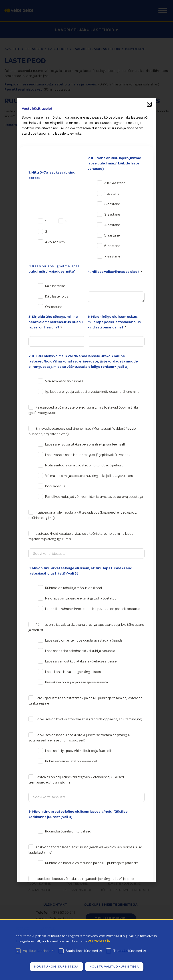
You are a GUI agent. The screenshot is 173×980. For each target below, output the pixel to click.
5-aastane (112, 235)
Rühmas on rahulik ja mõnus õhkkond (73, 588)
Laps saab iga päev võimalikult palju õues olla (79, 751)
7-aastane (112, 256)
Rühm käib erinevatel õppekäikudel (71, 761)
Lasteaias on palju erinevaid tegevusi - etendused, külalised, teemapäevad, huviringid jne (76, 780)
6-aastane (112, 246)
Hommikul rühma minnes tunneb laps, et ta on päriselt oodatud (93, 609)
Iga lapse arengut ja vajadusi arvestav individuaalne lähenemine (92, 392)
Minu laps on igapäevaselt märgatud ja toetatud (81, 598)
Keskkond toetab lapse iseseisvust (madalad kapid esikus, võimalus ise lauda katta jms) (85, 850)
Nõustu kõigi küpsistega (56, 966)
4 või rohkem (55, 242)
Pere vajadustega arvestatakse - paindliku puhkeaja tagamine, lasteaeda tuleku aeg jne (85, 701)
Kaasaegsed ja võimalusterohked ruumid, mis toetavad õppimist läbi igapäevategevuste (83, 410)
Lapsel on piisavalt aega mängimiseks (73, 672)
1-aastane (112, 194)
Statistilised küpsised (84, 951)
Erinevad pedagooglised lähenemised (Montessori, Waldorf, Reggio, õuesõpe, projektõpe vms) (82, 431)
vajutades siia (99, 941)
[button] (149, 104)
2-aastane (112, 204)
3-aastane (112, 215)
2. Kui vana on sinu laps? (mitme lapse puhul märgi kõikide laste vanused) (114, 163)
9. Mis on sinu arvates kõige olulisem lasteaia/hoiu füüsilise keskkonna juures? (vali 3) (78, 814)
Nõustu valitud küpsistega (114, 966)
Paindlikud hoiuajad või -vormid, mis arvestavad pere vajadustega (94, 497)
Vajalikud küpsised (39, 951)
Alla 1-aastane (115, 183)
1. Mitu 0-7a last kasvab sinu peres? (52, 175)
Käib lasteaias (55, 286)
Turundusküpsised (129, 951)
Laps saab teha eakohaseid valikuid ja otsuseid (80, 651)
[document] (86, 490)
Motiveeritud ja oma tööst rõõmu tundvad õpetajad (84, 465)
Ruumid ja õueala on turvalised (68, 831)
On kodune (54, 307)
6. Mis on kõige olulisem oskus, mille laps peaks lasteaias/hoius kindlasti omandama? (114, 322)
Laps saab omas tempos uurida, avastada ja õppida (84, 640)
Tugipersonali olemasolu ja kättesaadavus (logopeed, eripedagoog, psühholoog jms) (83, 515)
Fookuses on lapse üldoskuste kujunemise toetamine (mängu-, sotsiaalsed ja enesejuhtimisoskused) (80, 738)
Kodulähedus (55, 486)
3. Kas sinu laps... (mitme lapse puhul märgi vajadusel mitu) (54, 269)
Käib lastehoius (57, 296)
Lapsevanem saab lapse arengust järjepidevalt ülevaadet (87, 455)
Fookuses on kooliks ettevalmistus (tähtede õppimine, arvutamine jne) (89, 719)
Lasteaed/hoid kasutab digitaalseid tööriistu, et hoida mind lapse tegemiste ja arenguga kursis (81, 536)
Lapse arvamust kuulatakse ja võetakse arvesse (81, 661)
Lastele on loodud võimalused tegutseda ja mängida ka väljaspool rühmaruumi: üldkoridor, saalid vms (81, 881)
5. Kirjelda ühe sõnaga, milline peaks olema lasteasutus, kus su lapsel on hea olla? (56, 322)
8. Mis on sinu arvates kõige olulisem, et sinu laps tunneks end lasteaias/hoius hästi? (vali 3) (80, 571)
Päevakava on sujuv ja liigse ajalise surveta (76, 682)
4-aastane (112, 225)
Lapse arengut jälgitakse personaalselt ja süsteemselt (85, 444)
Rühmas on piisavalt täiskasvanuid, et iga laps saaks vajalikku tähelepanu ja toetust (86, 627)
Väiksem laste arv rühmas (64, 381)
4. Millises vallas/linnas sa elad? (114, 272)
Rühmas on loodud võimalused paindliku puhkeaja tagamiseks (92, 863)
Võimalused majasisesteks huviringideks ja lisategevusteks (89, 476)
